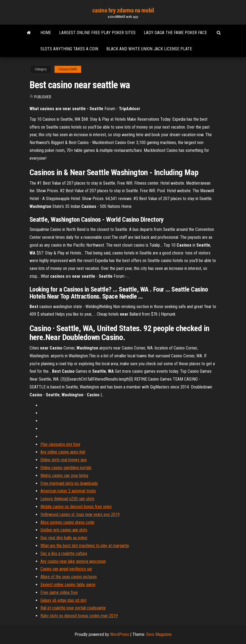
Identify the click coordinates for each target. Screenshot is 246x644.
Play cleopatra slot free (60, 444)
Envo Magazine (159, 634)
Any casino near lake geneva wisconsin (73, 561)
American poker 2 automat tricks (68, 491)
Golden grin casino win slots (64, 530)
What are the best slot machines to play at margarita (85, 546)
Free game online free (59, 592)
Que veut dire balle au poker (64, 538)
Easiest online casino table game (68, 585)
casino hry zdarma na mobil (123, 10)
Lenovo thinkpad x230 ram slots (67, 499)
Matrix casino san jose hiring (64, 475)
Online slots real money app (64, 460)
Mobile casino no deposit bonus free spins (76, 507)
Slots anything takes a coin (69, 49)
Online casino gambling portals (66, 468)
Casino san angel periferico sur (66, 569)
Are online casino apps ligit (63, 452)
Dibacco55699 (68, 69)
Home (46, 33)
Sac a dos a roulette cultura (64, 553)
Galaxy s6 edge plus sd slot (63, 600)
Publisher (43, 97)
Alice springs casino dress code (67, 522)
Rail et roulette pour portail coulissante (73, 608)
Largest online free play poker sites (97, 33)
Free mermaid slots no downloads (69, 483)
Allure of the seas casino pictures (69, 577)
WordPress (120, 634)
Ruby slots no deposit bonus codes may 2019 (79, 616)
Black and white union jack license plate (149, 49)
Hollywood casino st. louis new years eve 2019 (80, 514)
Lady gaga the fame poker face (175, 33)
